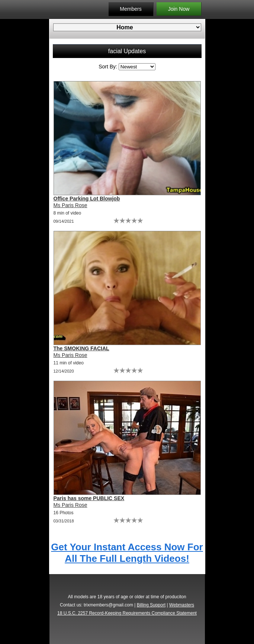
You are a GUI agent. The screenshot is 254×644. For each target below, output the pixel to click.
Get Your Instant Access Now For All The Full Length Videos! (127, 553)
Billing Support (151, 605)
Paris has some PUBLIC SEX (89, 498)
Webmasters (182, 605)
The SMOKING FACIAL (81, 348)
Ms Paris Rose (70, 205)
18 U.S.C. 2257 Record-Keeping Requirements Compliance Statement (127, 613)
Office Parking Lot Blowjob (87, 199)
